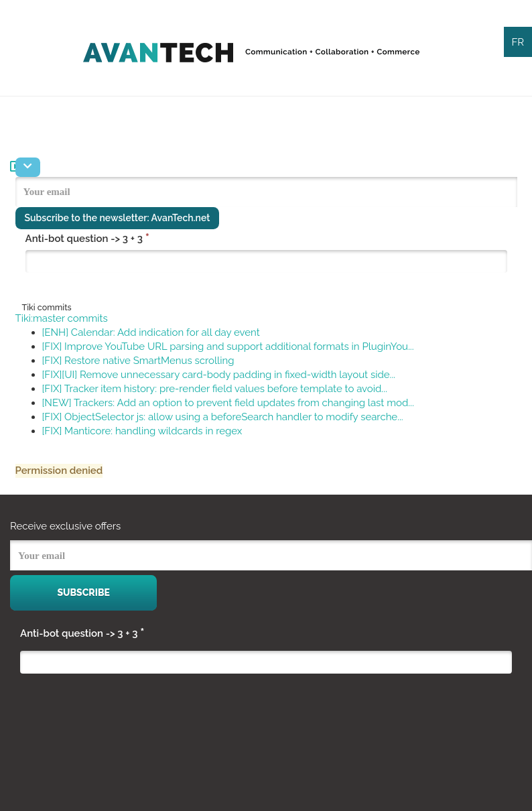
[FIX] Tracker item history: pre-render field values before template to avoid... (215, 389)
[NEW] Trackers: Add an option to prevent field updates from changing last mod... (228, 403)
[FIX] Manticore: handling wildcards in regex (142, 431)
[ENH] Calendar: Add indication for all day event (151, 332)
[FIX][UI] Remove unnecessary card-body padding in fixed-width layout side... (219, 375)
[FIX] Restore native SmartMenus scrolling (138, 361)
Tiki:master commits (62, 318)
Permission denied (59, 471)
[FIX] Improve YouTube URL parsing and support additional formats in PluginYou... (228, 347)
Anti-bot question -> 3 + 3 (87, 238)
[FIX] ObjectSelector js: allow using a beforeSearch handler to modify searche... (223, 417)
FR (518, 42)
